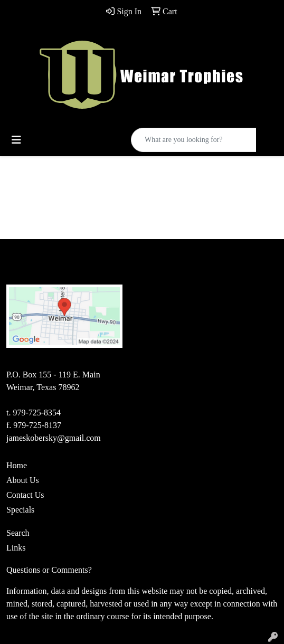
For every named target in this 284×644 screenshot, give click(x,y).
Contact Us (25, 495)
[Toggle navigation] (16, 140)
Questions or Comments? (49, 570)
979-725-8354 (37, 413)
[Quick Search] (194, 140)
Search (18, 533)
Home (17, 465)
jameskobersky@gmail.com (54, 438)
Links (16, 548)
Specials (20, 510)
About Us (23, 480)
